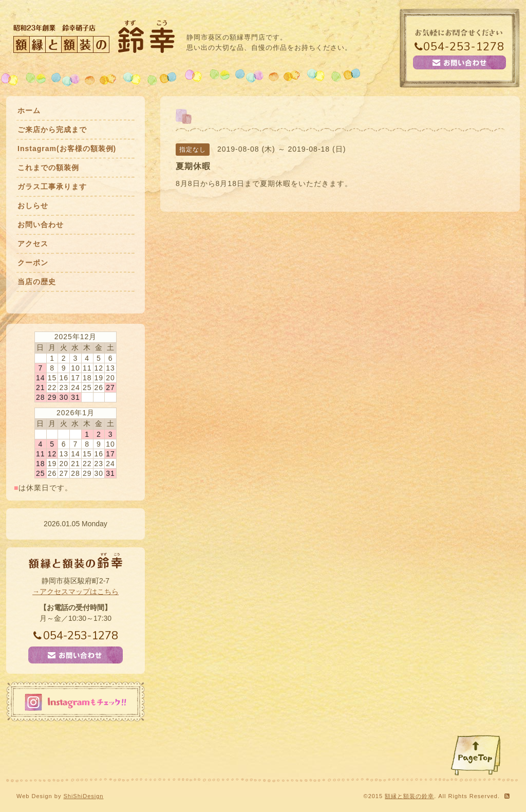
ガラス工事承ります (52, 187)
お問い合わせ (41, 225)
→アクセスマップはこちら (76, 592)
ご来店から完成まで (52, 130)
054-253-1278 (459, 47)
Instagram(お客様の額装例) (67, 149)
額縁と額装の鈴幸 (409, 796)
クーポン (33, 263)
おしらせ (33, 206)
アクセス (33, 244)
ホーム (29, 110)
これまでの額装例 (48, 168)
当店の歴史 (37, 282)
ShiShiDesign (83, 796)
